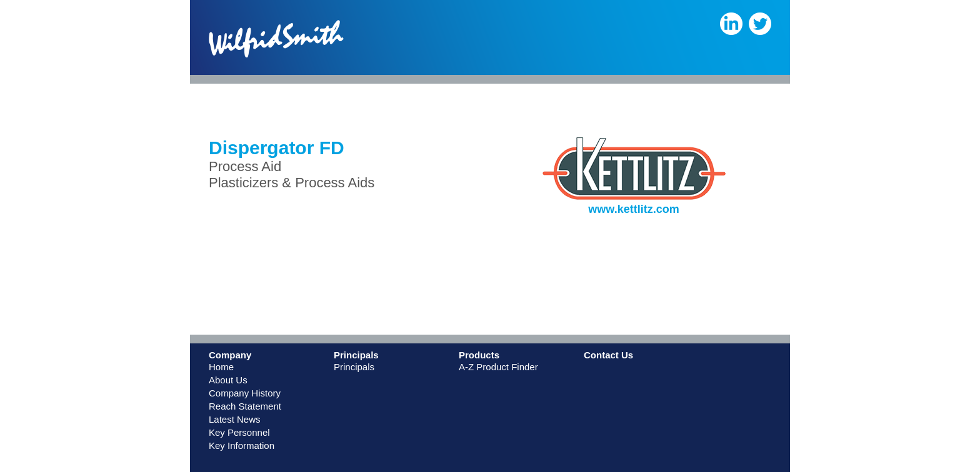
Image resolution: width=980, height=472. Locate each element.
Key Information (242, 445)
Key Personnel (239, 432)
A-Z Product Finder (498, 367)
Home (221, 367)
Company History (245, 393)
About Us (228, 380)
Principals (354, 367)
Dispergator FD (277, 148)
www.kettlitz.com (633, 209)
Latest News (235, 419)
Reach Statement (245, 406)
